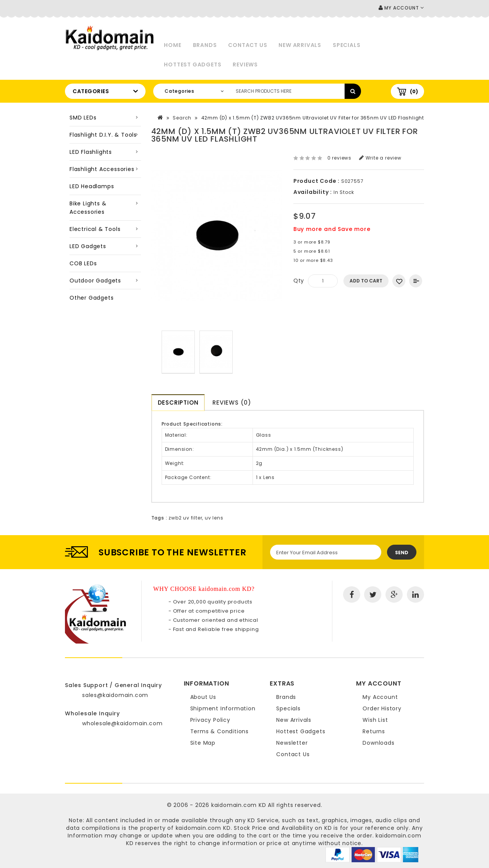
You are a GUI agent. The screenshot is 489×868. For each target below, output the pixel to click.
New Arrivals (300, 45)
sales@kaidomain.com (115, 695)
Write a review (380, 158)
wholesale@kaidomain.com (122, 723)
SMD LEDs (83, 118)
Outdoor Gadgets (95, 281)
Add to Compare (416, 281)
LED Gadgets (88, 246)
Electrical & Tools (95, 229)
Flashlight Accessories (102, 169)
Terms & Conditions (219, 731)
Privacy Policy (210, 720)
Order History (382, 708)
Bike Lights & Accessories (88, 208)
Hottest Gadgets (193, 65)
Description (178, 403)
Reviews (245, 65)
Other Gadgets (91, 298)
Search (182, 118)
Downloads (378, 743)
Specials (347, 45)
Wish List (375, 720)
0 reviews (339, 158)
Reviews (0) (232, 403)
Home (172, 45)
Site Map (203, 743)
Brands (205, 45)
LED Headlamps (92, 186)
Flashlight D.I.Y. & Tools (103, 135)
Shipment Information (223, 708)
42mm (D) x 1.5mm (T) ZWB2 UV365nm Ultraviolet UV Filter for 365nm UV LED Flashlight (313, 118)
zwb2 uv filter (185, 518)
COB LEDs (83, 263)
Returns (374, 731)
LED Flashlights (91, 152)
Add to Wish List (399, 281)
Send (402, 553)
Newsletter (292, 743)
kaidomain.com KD (239, 805)
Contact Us (248, 45)
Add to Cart (366, 281)
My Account (380, 697)
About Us (203, 697)
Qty (299, 281)
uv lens (214, 518)
